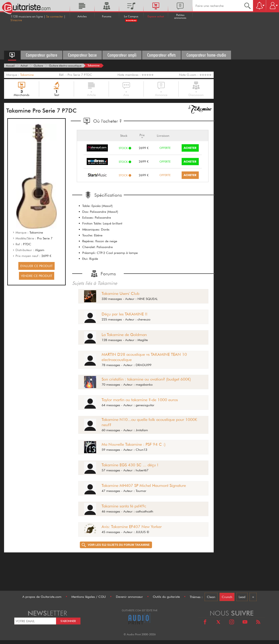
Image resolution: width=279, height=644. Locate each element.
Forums (107, 16)
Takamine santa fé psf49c (124, 506)
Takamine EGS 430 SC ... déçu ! (130, 465)
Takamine (27, 75)
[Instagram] (232, 623)
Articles (82, 16)
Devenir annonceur (129, 597)
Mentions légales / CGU (89, 597)
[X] (218, 623)
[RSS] (258, 623)
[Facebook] (205, 623)
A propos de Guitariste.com (42, 597)
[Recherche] (247, 6)
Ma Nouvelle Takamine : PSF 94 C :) (134, 444)
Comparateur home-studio (206, 55)
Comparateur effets (161, 55)
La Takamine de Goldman (124, 335)
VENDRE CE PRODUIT (37, 276)
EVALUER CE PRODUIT (36, 266)
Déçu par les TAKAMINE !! (124, 314)
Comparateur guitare (42, 55)
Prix (142, 136)
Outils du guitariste (166, 597)
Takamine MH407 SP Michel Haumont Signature (144, 485)
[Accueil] (10, 66)
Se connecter (55, 17)
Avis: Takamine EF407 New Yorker (132, 527)
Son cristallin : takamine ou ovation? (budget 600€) (146, 379)
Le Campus (131, 16)
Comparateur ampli (122, 55)
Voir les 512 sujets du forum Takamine (116, 545)
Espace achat (156, 16)
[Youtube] (245, 623)
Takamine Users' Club (120, 293)
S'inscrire (16, 20)
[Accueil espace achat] (12, 55)
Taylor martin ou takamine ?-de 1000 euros (140, 400)
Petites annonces (180, 16)
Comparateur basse (82, 55)
